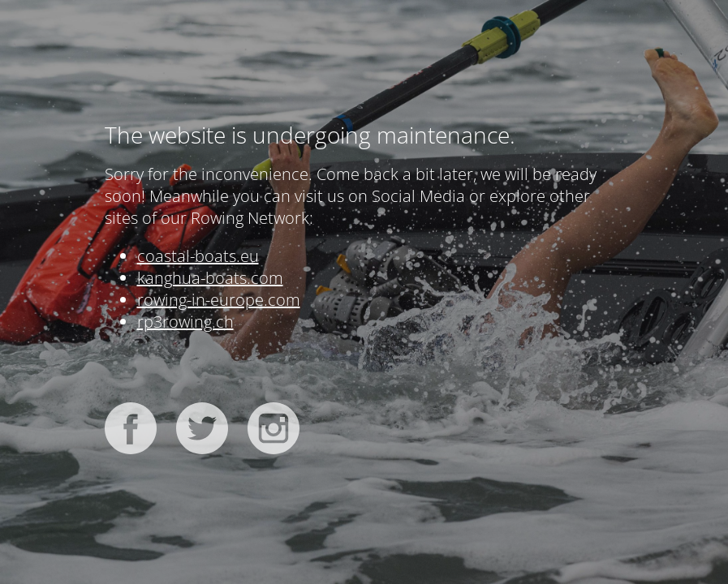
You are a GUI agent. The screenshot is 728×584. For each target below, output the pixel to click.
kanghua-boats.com (210, 278)
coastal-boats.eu (198, 256)
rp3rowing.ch (185, 322)
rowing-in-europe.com (219, 300)
